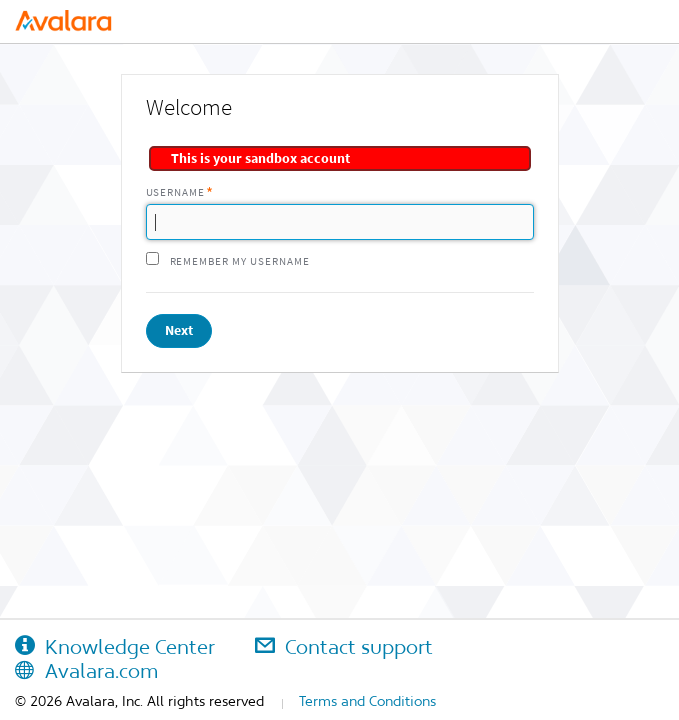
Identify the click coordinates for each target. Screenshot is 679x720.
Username (176, 192)
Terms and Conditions (367, 701)
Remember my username (240, 261)
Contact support (344, 647)
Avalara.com (86, 671)
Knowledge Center (115, 647)
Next (179, 330)
